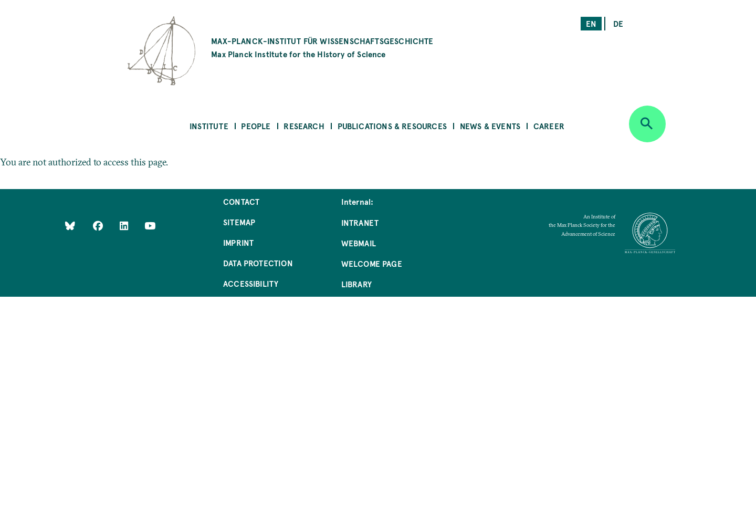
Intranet (360, 222)
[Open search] (647, 124)
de (618, 23)
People (256, 126)
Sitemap (239, 222)
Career (549, 126)
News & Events (490, 126)
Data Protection (258, 263)
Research (304, 126)
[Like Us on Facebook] (99, 226)
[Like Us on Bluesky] (70, 226)
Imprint (238, 242)
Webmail (359, 243)
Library (356, 284)
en (591, 23)
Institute (209, 126)
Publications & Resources (392, 126)
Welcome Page (372, 263)
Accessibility (251, 283)
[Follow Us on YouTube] (150, 226)
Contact (241, 201)
